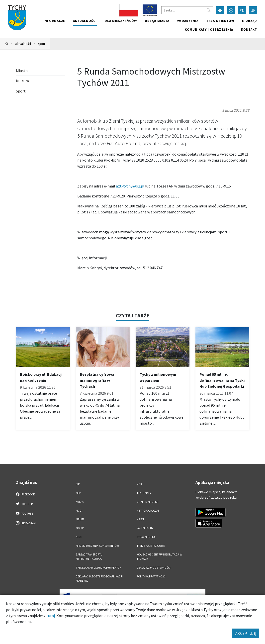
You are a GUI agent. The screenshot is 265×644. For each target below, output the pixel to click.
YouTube (25, 513)
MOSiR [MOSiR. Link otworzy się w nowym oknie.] (80, 528)
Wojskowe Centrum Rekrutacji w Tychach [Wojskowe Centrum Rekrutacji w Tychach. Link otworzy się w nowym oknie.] (159, 557)
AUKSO (80, 502)
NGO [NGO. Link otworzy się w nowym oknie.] (79, 537)
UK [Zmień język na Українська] (253, 10)
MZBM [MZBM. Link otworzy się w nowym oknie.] (140, 519)
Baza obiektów (220, 21)
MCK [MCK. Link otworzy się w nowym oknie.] (139, 484)
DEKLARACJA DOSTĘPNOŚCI (154, 568)
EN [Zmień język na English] (242, 10)
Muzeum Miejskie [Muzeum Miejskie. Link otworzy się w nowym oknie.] (148, 502)
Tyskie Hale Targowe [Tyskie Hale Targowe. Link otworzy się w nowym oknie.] (151, 546)
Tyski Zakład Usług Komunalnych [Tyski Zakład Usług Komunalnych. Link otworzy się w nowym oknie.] (98, 568)
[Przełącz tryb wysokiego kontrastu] (220, 10)
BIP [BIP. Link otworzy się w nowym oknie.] (78, 484)
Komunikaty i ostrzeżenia (209, 29)
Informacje (54, 21)
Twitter (24, 504)
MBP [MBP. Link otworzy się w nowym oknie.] (78, 493)
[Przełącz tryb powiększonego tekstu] (231, 10)
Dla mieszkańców (121, 21)
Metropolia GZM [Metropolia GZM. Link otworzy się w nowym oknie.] (148, 511)
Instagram (26, 523)
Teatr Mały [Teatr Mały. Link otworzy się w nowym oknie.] (144, 493)
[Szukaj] (187, 10)
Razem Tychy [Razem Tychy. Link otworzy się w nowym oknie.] (145, 528)
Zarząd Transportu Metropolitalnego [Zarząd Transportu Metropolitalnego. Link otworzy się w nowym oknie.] (89, 557)
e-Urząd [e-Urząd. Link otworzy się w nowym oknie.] (250, 21)
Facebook (26, 494)
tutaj (51, 616)
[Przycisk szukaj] (209, 10)
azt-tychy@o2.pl (130, 186)
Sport (42, 44)
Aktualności (85, 21)
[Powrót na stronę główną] (6, 44)
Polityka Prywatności (151, 576)
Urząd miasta (157, 21)
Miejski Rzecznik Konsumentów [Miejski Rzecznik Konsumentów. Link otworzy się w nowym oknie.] (97, 546)
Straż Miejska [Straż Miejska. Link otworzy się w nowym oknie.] (146, 537)
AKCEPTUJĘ (246, 633)
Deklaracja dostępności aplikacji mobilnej (99, 579)
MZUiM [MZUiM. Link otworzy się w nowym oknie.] (80, 519)
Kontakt (249, 29)
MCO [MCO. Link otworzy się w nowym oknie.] (79, 511)
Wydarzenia (188, 21)
